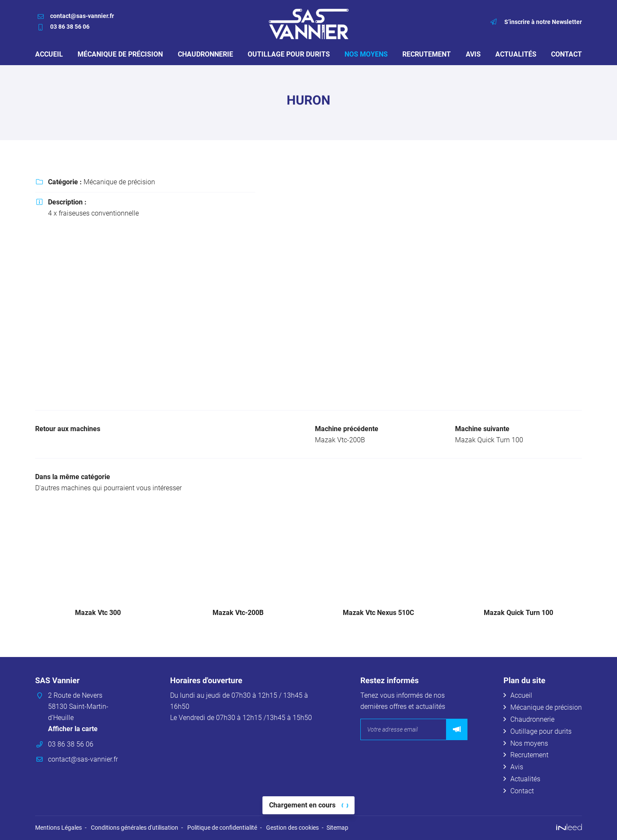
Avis (473, 54)
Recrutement (427, 54)
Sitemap (337, 828)
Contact (566, 54)
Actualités (516, 54)
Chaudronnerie (205, 54)
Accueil (49, 54)
